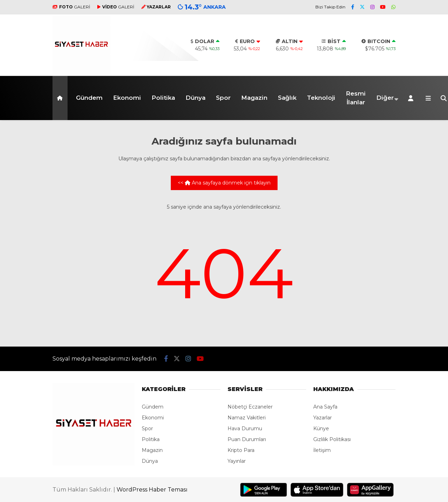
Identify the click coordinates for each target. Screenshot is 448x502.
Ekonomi (127, 98)
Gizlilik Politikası (332, 439)
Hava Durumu (245, 428)
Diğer (385, 98)
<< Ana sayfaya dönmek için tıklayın (224, 183)
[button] (61, 98)
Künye (321, 428)
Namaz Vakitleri (247, 418)
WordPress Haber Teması (152, 490)
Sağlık (287, 98)
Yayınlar (237, 461)
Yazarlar (323, 418)
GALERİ (71, 7)
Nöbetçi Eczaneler (250, 407)
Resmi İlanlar (356, 98)
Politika (163, 98)
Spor (223, 98)
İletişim (322, 450)
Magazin (254, 98)
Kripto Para (241, 450)
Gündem (89, 98)
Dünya (195, 98)
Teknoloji (321, 98)
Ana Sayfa (325, 407)
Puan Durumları (247, 439)
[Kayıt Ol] (412, 98)
